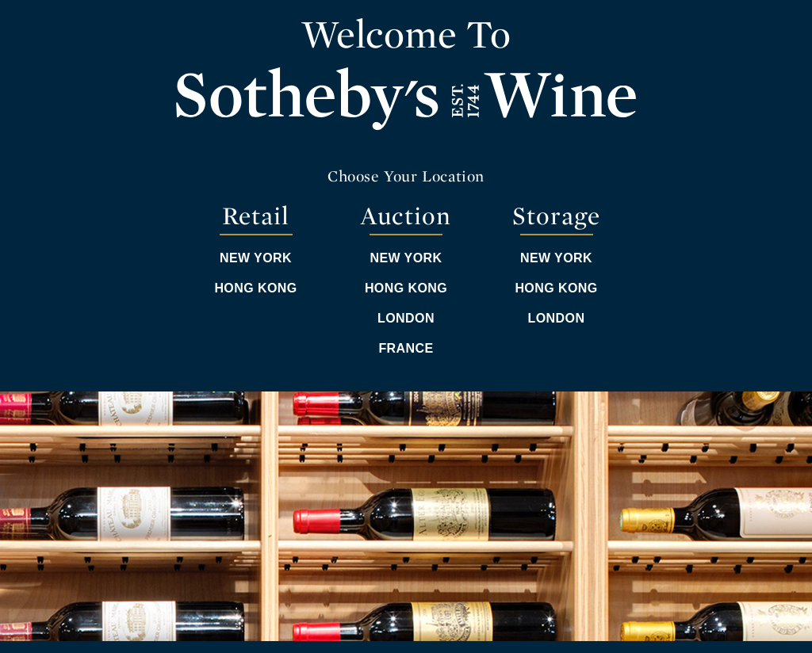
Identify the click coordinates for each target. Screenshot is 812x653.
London (406, 318)
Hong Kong (255, 288)
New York (256, 258)
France (406, 348)
